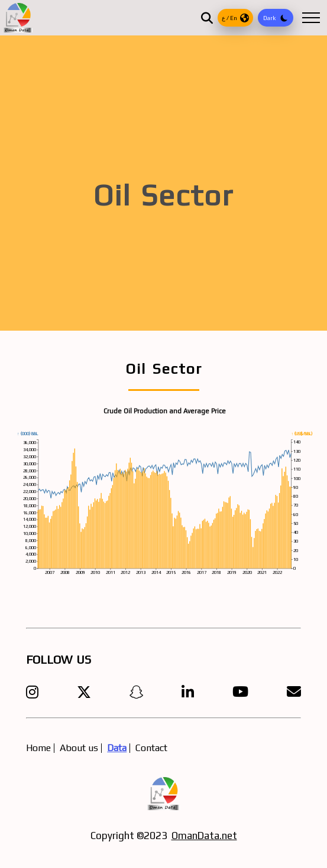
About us (79, 748)
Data (117, 748)
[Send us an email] (294, 692)
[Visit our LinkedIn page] (188, 692)
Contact (151, 748)
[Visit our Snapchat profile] (137, 692)
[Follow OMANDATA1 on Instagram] (32, 692)
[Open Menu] (311, 18)
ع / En (235, 18)
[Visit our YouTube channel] (240, 692)
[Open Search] (207, 18)
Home (38, 748)
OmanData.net (204, 836)
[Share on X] (84, 692)
